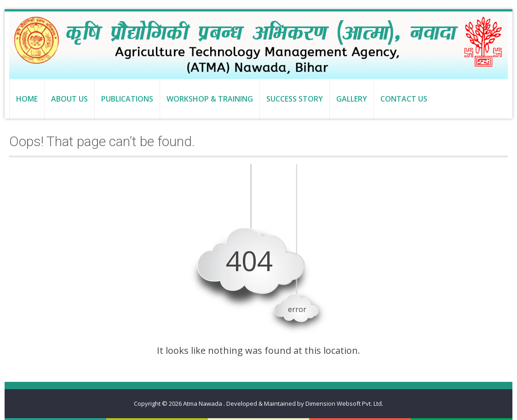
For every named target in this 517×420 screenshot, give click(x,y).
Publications (127, 99)
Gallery (352, 99)
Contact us (404, 99)
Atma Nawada (203, 403)
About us (69, 99)
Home (27, 99)
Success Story (295, 99)
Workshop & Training (210, 99)
